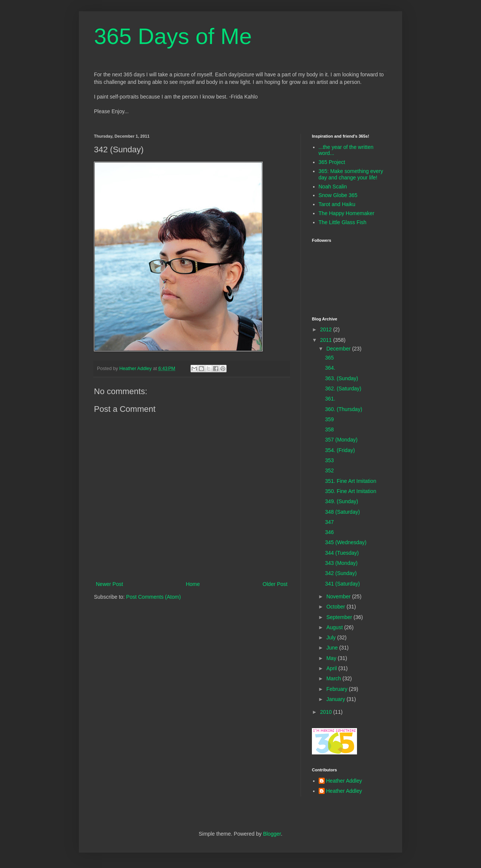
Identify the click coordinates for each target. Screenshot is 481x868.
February (337, 689)
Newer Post (109, 584)
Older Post (275, 584)
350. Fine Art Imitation (351, 491)
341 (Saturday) (343, 584)
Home (193, 584)
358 (329, 429)
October (336, 607)
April (332, 668)
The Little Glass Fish (343, 222)
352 (329, 470)
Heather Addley (344, 781)
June (333, 648)
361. (330, 399)
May (332, 658)
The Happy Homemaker (347, 213)
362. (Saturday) (343, 388)
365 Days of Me (173, 36)
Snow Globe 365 (338, 195)
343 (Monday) (341, 563)
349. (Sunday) (342, 501)
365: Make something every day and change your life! (351, 174)
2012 (327, 329)
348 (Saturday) (343, 512)
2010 (327, 712)
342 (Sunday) (341, 573)
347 (329, 522)
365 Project (332, 162)
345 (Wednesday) (346, 542)
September (340, 617)
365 (329, 358)
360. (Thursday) (344, 409)
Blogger (272, 834)
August (335, 627)
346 (329, 532)
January (336, 699)
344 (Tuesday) (342, 553)
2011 (327, 340)
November (339, 596)
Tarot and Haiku (337, 204)
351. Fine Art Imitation (351, 481)
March (334, 678)
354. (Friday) (340, 450)
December (339, 349)
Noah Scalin (333, 187)
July (332, 637)
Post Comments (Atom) (154, 597)
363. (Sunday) (342, 378)
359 (329, 419)
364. (330, 368)
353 (329, 460)
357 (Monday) (341, 440)
